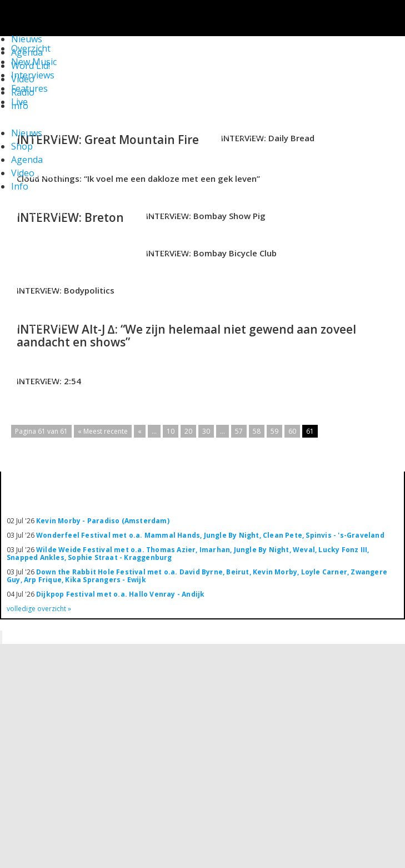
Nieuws (27, 133)
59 (274, 431)
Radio (23, 92)
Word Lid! (31, 66)
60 (292, 431)
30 (206, 431)
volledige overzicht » (39, 609)
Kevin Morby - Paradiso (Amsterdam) (103, 521)
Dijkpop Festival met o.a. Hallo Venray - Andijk (120, 594)
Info (20, 106)
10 (171, 431)
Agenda (27, 160)
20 (188, 431)
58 (257, 431)
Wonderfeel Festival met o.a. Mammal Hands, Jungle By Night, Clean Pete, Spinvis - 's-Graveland (210, 535)
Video (23, 79)
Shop (22, 146)
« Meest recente (103, 431)
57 (239, 431)
